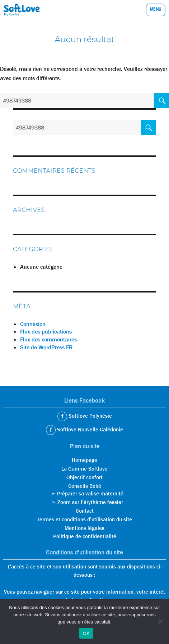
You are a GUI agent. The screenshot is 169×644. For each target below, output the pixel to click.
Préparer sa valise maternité (90, 494)
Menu (156, 10)
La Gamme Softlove (84, 469)
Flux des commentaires (48, 339)
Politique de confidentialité (85, 536)
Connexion (33, 324)
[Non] (160, 621)
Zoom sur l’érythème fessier (90, 502)
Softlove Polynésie (90, 416)
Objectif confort (84, 477)
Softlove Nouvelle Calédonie (89, 430)
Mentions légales (84, 528)
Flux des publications (46, 332)
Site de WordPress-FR (46, 347)
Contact (85, 511)
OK (86, 633)
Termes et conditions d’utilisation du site (84, 520)
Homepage (84, 460)
